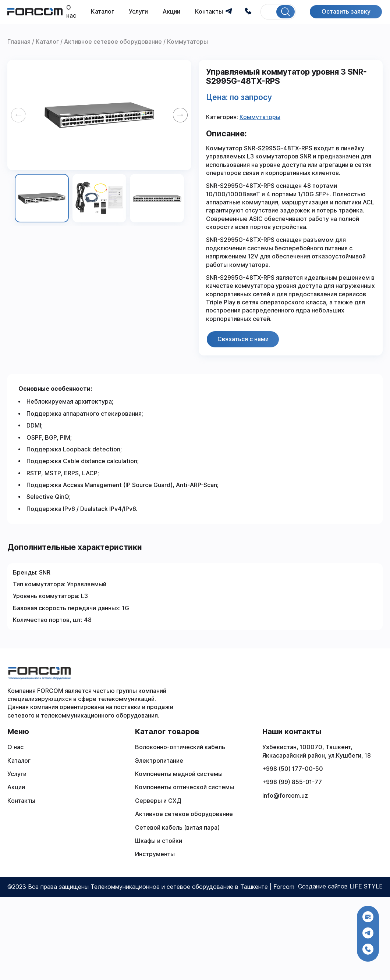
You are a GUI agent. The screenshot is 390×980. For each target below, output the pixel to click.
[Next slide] (180, 115)
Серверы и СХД (158, 801)
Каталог (102, 12)
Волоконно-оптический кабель (180, 747)
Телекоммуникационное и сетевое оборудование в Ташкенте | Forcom (192, 887)
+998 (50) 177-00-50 (293, 769)
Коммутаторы (260, 117)
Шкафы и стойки (159, 841)
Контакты (209, 12)
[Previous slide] (18, 115)
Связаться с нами (243, 339)
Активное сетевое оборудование (184, 814)
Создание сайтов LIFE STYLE (340, 886)
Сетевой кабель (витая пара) (177, 828)
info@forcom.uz (285, 796)
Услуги (138, 12)
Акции (171, 12)
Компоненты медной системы (179, 774)
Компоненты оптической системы (185, 787)
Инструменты (155, 854)
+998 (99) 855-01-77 (292, 782)
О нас (15, 747)
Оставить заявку (346, 12)
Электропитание (159, 761)
